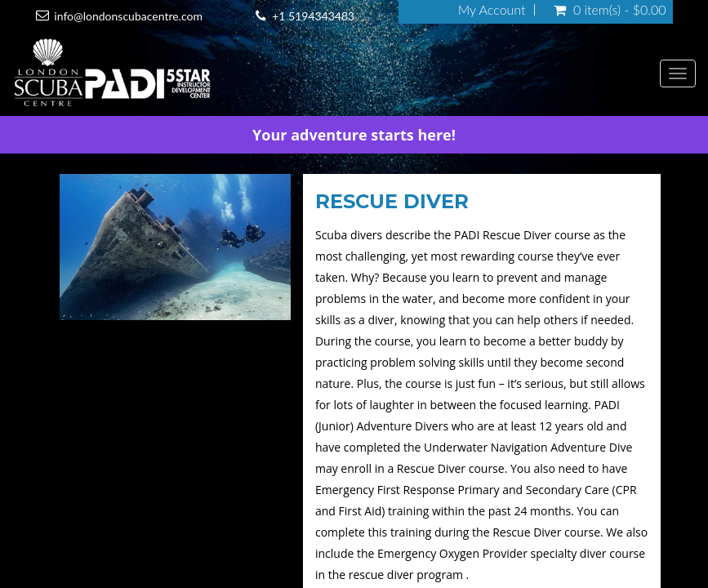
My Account (492, 10)
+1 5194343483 (313, 16)
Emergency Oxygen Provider (452, 553)
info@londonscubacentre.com (128, 16)
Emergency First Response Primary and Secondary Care (462, 490)
